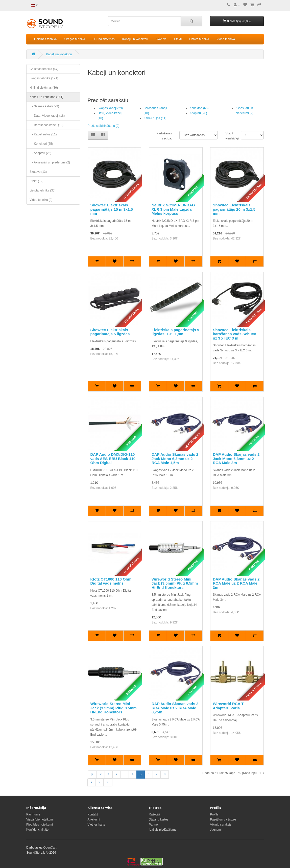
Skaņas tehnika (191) (44, 78)
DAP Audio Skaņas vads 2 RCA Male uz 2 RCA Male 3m (236, 583)
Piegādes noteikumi (40, 825)
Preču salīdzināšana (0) (104, 126)
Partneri (154, 825)
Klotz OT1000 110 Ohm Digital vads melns (111, 581)
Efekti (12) (37, 181)
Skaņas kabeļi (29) (110, 108)
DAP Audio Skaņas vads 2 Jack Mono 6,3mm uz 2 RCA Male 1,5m (175, 459)
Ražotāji (154, 814)
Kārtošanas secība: (164, 136)
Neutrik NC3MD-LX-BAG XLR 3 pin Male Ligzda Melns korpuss (173, 209)
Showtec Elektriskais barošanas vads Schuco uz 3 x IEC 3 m (235, 334)
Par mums (33, 814)
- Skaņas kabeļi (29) (44, 106)
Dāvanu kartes (159, 819)
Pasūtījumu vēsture (223, 819)
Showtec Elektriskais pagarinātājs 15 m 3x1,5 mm (112, 209)
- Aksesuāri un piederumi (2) (50, 162)
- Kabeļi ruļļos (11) (43, 134)
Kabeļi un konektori (135, 39)
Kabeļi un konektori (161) (46, 97)
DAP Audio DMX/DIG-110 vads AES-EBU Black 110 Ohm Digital (113, 459)
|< (92, 774)
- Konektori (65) (41, 144)
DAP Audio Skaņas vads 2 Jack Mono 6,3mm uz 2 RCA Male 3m (236, 459)
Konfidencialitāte (37, 830)
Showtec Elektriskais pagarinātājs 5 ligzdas (110, 332)
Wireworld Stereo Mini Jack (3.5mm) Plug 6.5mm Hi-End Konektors (175, 583)
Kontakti (93, 814)
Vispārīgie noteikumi (40, 819)
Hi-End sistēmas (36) (44, 88)
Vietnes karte (96, 825)
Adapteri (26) (198, 113)
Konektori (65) (199, 108)
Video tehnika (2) (41, 200)
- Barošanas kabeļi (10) (46, 125)
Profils (214, 814)
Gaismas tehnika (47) (44, 69)
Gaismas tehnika (45, 39)
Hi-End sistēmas (103, 39)
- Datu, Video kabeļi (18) (47, 116)
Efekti (178, 39)
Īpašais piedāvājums (163, 830)
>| (108, 782)
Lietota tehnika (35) (43, 190)
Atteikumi (94, 819)
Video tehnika (226, 39)
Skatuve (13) (38, 172)
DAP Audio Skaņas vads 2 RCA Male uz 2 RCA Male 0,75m (175, 708)
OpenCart (50, 848)
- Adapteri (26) (40, 153)
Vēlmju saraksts (221, 825)
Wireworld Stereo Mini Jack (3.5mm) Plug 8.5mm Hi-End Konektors (114, 708)
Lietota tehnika (199, 39)
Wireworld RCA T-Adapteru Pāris (229, 706)
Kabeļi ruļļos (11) (155, 118)
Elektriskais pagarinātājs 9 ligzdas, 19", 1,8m (175, 332)
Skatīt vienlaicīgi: (229, 136)
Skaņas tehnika (75, 39)
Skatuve (161, 39)
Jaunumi (216, 830)
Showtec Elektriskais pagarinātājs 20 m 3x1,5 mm (234, 209)
